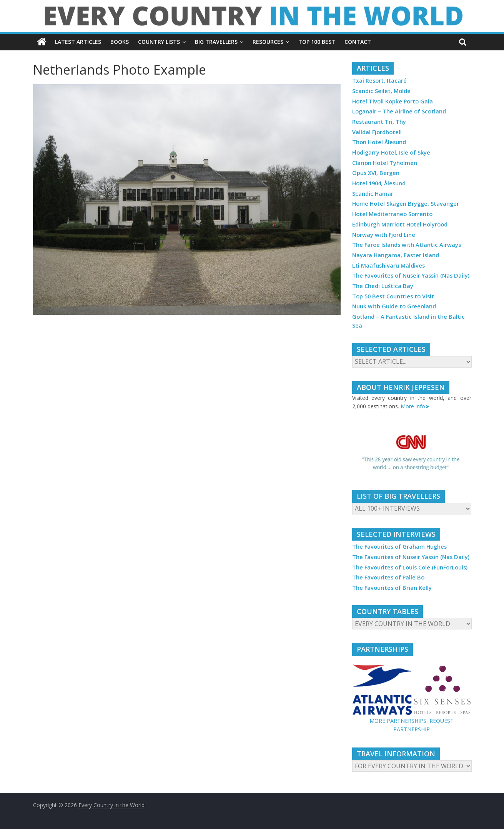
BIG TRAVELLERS (216, 42)
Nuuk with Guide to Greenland (394, 306)
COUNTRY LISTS (159, 42)
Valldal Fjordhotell (377, 132)
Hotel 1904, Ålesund (379, 183)
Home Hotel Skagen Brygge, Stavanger (406, 204)
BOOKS (120, 42)
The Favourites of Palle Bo (388, 577)
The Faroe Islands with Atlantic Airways (407, 245)
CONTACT (358, 42)
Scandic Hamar (373, 194)
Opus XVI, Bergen (376, 173)
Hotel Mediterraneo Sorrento (392, 214)
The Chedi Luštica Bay (383, 286)
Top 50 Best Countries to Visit (393, 296)
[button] (412, 453)
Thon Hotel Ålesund (379, 142)
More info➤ (415, 406)
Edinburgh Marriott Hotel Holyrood (400, 224)
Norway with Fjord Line (384, 235)
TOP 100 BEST (317, 42)
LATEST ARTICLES (78, 42)
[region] (412, 453)
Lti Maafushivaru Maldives (388, 266)
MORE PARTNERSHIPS (398, 721)
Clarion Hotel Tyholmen (385, 163)
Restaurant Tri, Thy (379, 122)
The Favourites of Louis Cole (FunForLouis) (410, 567)
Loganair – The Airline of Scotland (399, 111)
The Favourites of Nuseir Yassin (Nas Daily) (411, 276)
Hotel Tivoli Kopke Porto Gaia (393, 101)
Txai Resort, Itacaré (379, 81)
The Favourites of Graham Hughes (399, 547)
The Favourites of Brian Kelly (392, 588)
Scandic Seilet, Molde (381, 91)
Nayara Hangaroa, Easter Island (396, 255)
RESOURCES (268, 42)
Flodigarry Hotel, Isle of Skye (391, 152)
